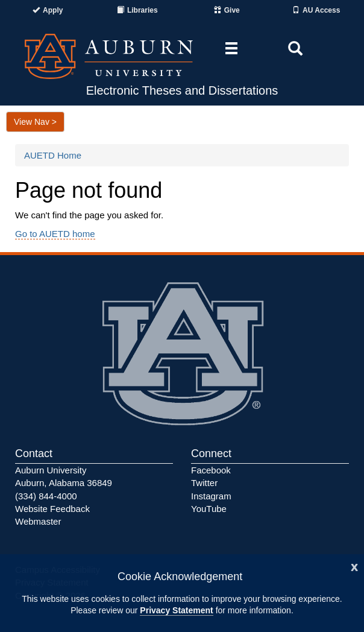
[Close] (354, 566)
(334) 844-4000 (46, 496)
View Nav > (35, 122)
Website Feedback (52, 509)
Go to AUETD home (55, 234)
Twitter (204, 483)
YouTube (209, 509)
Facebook (211, 470)
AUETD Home (53, 155)
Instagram (211, 496)
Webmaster (38, 521)
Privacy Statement (176, 610)
